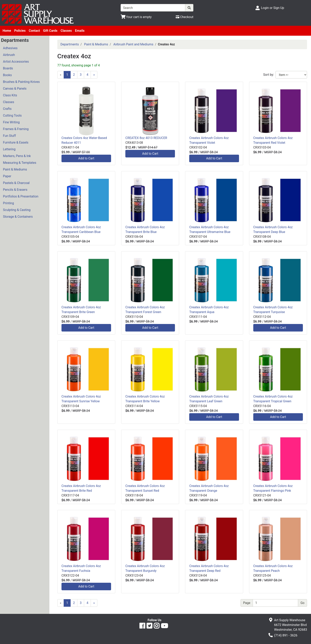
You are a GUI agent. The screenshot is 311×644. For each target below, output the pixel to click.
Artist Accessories (16, 62)
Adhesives (10, 48)
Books (7, 75)
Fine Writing (11, 122)
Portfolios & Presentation (21, 196)
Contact (34, 31)
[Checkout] (185, 17)
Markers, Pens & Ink (17, 156)
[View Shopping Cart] (136, 17)
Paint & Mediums (15, 169)
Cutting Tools (12, 115)
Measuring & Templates (20, 163)
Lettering (9, 149)
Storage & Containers (18, 217)
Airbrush (9, 55)
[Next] (94, 75)
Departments (70, 44)
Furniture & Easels (16, 142)
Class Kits (10, 95)
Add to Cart (86, 158)
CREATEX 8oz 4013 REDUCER (146, 138)
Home (7, 31)
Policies (20, 31)
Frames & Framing (16, 129)
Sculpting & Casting (17, 210)
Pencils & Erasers (15, 190)
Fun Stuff (9, 136)
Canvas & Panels (15, 89)
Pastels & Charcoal (16, 183)
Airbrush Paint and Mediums (133, 44)
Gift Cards (50, 31)
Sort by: (269, 75)
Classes (66, 31)
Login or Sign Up (273, 8)
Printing (8, 203)
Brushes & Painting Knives (21, 82)
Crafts (7, 109)
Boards (8, 68)
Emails (80, 31)
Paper (7, 176)
